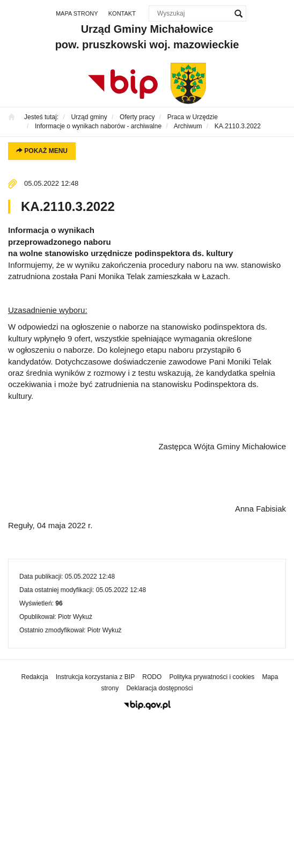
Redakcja (35, 677)
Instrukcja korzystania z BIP (95, 677)
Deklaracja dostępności (159, 688)
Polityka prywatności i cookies (212, 677)
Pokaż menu (42, 151)
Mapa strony (77, 13)
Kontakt (122, 13)
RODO (152, 677)
